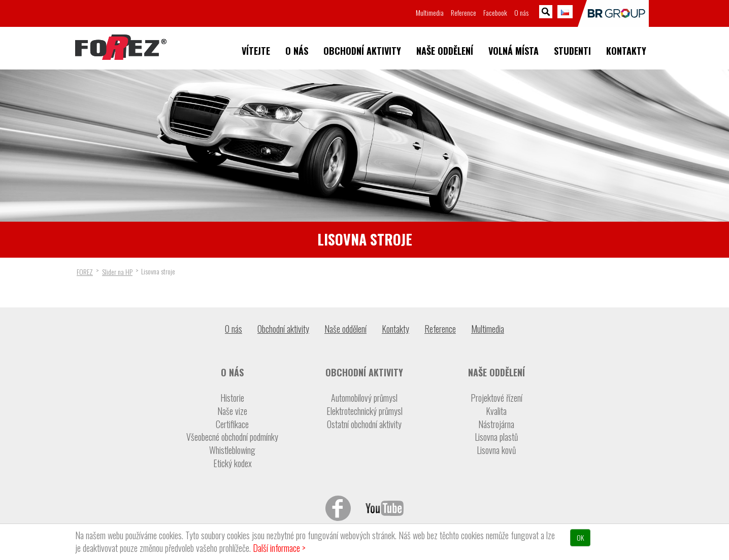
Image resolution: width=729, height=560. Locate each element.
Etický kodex (233, 463)
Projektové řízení (496, 398)
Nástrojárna (496, 424)
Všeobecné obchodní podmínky (232, 437)
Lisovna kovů (496, 450)
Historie (232, 398)
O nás (297, 51)
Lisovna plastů (496, 437)
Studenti (572, 51)
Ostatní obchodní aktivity (364, 424)
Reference (463, 12)
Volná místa (513, 51)
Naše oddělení (445, 51)
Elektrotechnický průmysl (364, 411)
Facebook (495, 12)
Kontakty (626, 51)
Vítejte (256, 51)
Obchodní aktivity (362, 51)
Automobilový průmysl (364, 398)
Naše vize (232, 411)
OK (580, 537)
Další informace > (279, 548)
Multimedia (430, 12)
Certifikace (232, 424)
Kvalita (496, 411)
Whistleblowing (232, 450)
